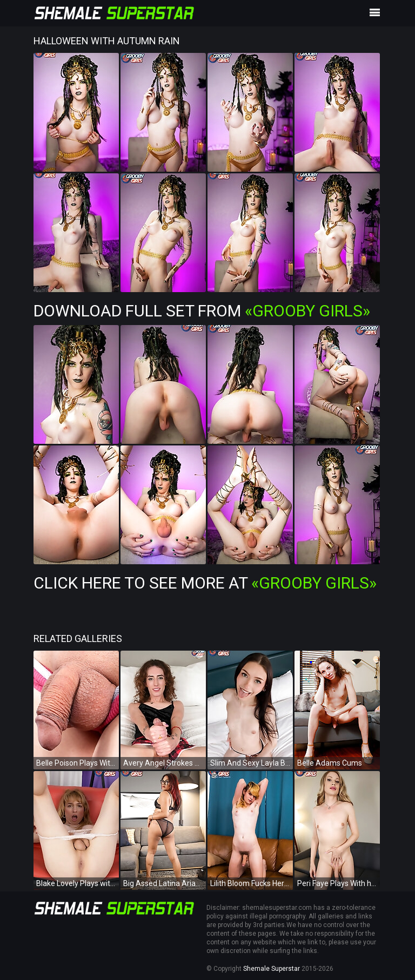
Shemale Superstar (272, 969)
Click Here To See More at (205, 583)
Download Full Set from (202, 311)
